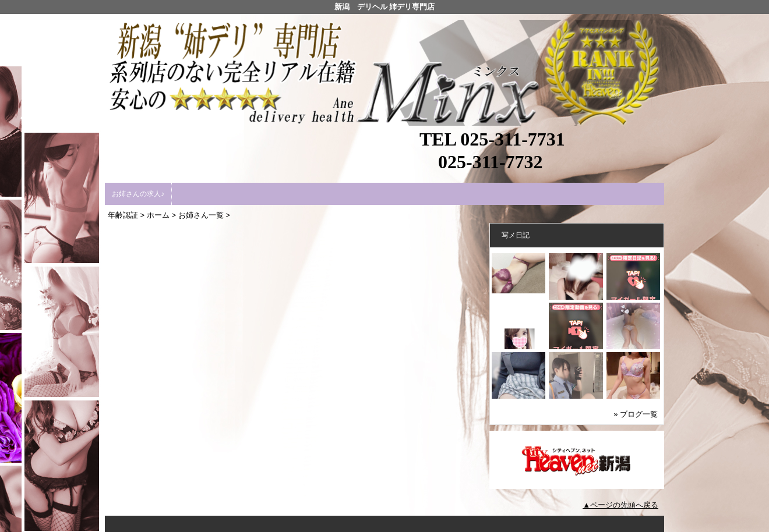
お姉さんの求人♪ (138, 194)
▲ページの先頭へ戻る (620, 505)
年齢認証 (123, 215)
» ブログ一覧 (636, 414)
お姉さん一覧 (201, 215)
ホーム (158, 215)
